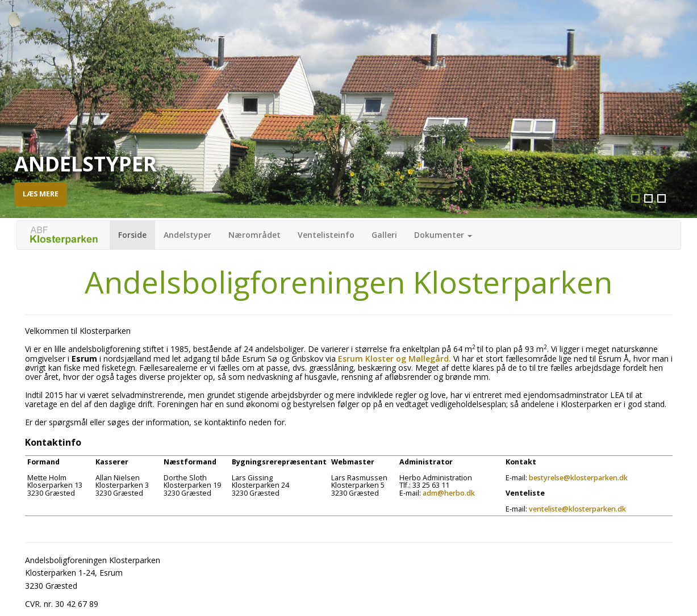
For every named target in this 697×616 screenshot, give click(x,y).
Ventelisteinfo (326, 235)
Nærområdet (254, 235)
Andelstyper (187, 235)
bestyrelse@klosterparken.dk (578, 478)
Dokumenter (443, 235)
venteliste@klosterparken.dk (577, 509)
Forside (132, 235)
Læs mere (41, 194)
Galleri (384, 235)
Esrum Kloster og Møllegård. (395, 359)
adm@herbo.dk (449, 493)
